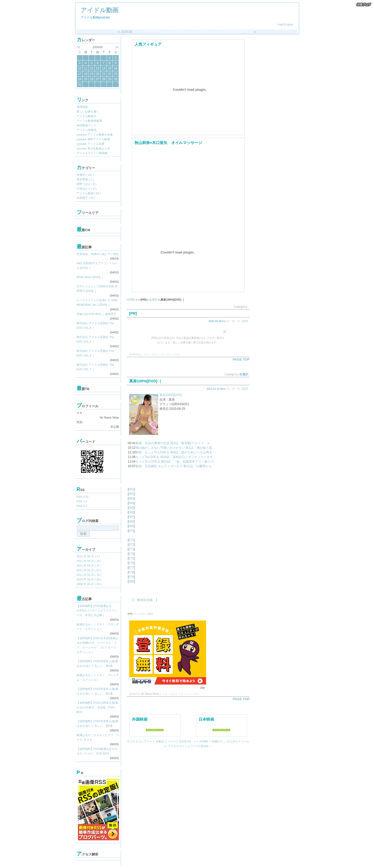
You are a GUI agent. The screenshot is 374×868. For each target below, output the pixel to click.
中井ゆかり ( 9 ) (87, 189)
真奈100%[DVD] (171, 395)
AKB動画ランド (87, 125)
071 (131, 540)
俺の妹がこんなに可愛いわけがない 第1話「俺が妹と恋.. (175, 448)
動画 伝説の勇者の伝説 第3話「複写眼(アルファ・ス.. (174, 443)
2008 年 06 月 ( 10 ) (89, 584)
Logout (289, 24)
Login (280, 24)
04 (78, 47)
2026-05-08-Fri (217, 321)
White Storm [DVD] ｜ (90, 277)
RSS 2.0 (82, 506)
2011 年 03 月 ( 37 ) (89, 566)
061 (131, 489)
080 (131, 581)
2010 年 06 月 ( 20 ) (89, 579)
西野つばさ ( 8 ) (87, 184)
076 (131, 563)
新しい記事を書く (88, 111)
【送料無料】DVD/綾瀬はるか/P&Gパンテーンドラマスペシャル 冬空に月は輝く (97, 610)
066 (131, 512)
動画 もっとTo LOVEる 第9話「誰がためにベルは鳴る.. (175, 452)
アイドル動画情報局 (89, 121)
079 (131, 577)
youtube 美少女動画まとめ (93, 148)
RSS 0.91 (83, 497)
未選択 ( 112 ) (85, 175)
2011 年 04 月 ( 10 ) (89, 561)
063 (131, 498)
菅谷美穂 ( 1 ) (85, 179)
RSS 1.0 (82, 501)
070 (131, 531)
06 (117, 47)
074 (131, 554)
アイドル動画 (99, 10)
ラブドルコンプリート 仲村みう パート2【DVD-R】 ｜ (161, 741)
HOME (131, 300)
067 (131, 517)
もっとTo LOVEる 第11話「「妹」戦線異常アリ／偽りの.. (175, 462)
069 (131, 526)
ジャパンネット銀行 (143, 614)
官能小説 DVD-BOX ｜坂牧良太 (97, 314)
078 (131, 572)
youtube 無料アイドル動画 (93, 139)
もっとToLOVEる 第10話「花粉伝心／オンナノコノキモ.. (175, 457)
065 (131, 508)
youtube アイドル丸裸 (90, 144)
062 (131, 494)
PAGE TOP (241, 359)
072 (131, 545)
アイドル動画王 (87, 116)
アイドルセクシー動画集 (92, 153)
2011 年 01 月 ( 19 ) (89, 575)
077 (131, 568)
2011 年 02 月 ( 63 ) (89, 570)
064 (131, 503)
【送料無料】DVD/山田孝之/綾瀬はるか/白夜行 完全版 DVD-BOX (97, 707)
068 (131, 522)
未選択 (153, 300)
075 (131, 558)
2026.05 (127, 32)
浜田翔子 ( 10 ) (86, 198)
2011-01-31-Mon (216, 389)
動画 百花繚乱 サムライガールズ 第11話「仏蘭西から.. (174, 466)
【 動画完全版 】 (143, 600)
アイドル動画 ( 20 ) (89, 193)
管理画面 (82, 107)
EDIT (245, 321)
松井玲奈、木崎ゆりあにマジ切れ (98, 254)
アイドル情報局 (87, 130)
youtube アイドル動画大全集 (95, 135)
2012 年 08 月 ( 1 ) (88, 556)
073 (131, 549)
